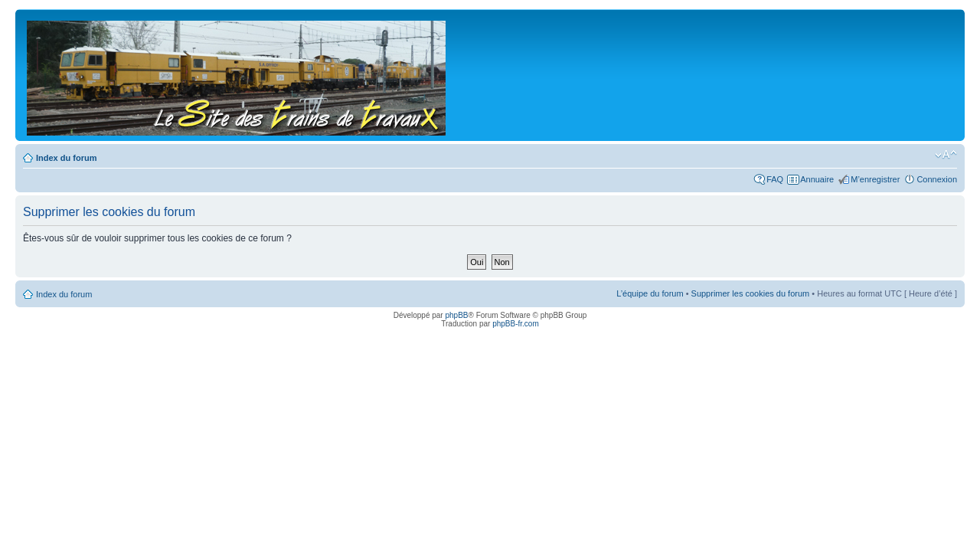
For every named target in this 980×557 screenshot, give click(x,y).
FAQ (775, 179)
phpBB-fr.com (516, 324)
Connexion (937, 179)
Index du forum (66, 158)
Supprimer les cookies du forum (751, 293)
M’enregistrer (875, 179)
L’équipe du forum (650, 293)
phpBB (456, 315)
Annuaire (817, 179)
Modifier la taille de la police (946, 155)
